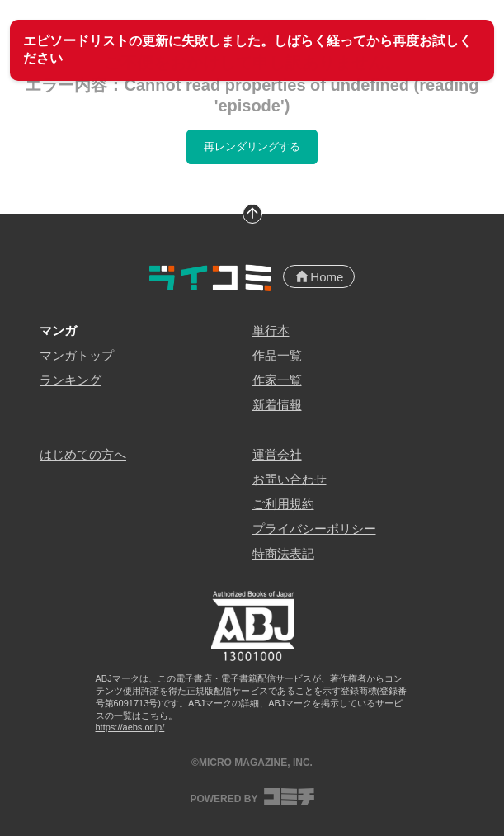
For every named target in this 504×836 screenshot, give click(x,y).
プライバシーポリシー (314, 529)
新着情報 (277, 405)
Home (318, 276)
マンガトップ (77, 355)
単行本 (271, 331)
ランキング (71, 380)
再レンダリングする (252, 146)
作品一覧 (277, 355)
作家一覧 (277, 380)
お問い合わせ (290, 479)
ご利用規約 (283, 504)
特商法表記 (283, 553)
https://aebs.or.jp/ (130, 727)
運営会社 (277, 454)
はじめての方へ (83, 454)
